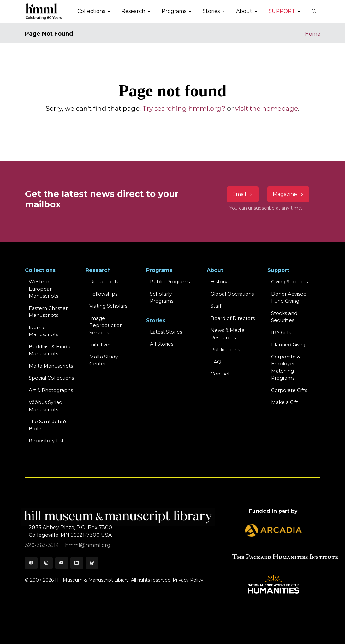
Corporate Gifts (289, 390)
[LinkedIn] (77, 563)
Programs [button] (174, 11)
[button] (314, 11)
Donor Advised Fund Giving (289, 298)
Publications (225, 349)
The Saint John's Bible (48, 425)
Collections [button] (91, 11)
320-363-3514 (42, 545)
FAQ (216, 362)
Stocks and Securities (284, 317)
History (219, 282)
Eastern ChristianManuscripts (49, 312)
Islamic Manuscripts (43, 331)
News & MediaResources (228, 334)
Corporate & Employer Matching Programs (286, 367)
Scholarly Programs (162, 298)
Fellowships (103, 294)
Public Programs (170, 282)
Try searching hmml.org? (184, 108)
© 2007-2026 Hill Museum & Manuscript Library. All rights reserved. (98, 580)
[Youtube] (62, 563)
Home (313, 34)
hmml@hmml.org (88, 545)
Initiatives (100, 344)
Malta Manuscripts (51, 366)
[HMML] (44, 11)
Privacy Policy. (188, 580)
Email (243, 194)
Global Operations (232, 294)
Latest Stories (166, 332)
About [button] (244, 11)
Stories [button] (211, 11)
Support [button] (282, 11)
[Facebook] (31, 563)
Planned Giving (289, 344)
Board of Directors (233, 318)
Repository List (46, 441)
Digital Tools (104, 282)
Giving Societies (289, 282)
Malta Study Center (104, 360)
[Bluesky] (92, 563)
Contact (220, 374)
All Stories (162, 344)
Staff (216, 306)
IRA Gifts (281, 332)
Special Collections (51, 378)
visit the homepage (267, 108)
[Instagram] (46, 563)
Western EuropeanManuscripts (43, 289)
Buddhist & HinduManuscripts (50, 350)
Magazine (288, 194)
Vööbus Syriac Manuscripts (45, 406)
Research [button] (133, 11)
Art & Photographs (51, 390)
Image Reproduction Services (106, 325)
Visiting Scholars (108, 306)
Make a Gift (285, 402)
